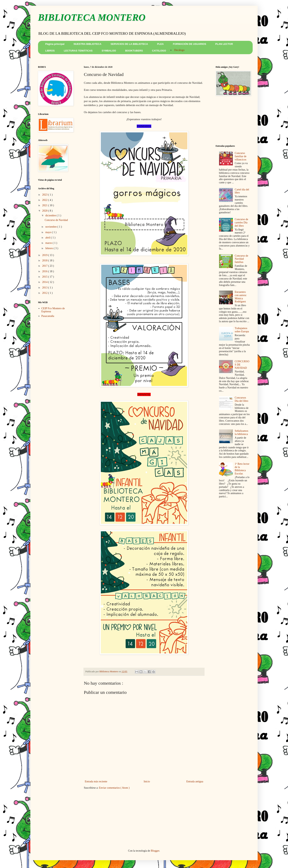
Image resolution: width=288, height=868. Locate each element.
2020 (45, 211)
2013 (45, 288)
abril (48, 238)
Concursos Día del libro (241, 399)
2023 (45, 195)
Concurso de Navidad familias (241, 259)
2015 (45, 277)
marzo (49, 243)
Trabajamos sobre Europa (242, 330)
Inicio (147, 781)
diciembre (51, 215)
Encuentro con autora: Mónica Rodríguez (241, 297)
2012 (45, 293)
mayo (49, 232)
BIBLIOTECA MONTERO (92, 17)
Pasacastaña (48, 316)
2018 (45, 260)
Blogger (155, 851)
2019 (45, 255)
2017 (45, 266)
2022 (45, 200)
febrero (49, 248)
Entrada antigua (195, 781)
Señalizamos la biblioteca (241, 432)
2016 (45, 271)
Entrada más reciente (96, 781)
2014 (45, 282)
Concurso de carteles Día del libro (241, 223)
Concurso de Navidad (56, 220)
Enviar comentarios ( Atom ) (114, 788)
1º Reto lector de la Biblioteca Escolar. (242, 469)
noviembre (51, 227)
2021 (45, 205)
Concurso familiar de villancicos (241, 156)
